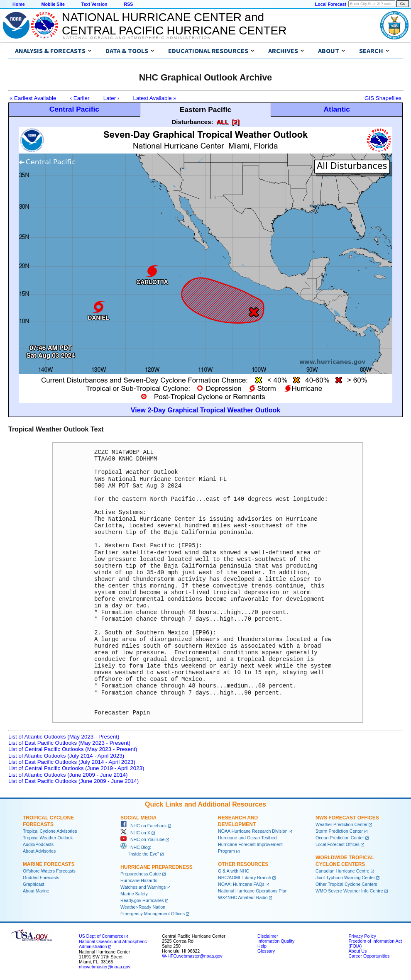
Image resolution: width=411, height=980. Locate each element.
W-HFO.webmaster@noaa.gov (192, 956)
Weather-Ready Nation (143, 907)
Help (262, 946)
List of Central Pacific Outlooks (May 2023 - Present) (73, 749)
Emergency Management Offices (153, 914)
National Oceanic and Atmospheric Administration (137, 38)
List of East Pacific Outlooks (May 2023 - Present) (69, 743)
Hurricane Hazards (139, 880)
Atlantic (337, 109)
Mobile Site (53, 4)
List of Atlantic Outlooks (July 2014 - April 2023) (66, 756)
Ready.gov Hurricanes (142, 900)
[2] (235, 122)
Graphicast (34, 884)
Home (19, 4)
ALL (222, 122)
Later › (111, 98)
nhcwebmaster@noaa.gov (105, 967)
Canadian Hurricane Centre (342, 871)
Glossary (266, 951)
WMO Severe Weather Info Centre (349, 891)
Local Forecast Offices (338, 844)
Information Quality (276, 941)
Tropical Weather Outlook (48, 838)
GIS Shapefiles (383, 98)
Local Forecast (331, 4)
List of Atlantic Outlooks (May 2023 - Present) (64, 737)
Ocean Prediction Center (340, 838)
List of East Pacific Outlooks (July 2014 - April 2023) (72, 762)
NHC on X (135, 833)
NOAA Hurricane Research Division (253, 831)
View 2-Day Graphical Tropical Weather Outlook (205, 410)
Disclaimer (268, 936)
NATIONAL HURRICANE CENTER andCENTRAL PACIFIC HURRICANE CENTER (174, 24)
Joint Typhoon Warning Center (345, 878)
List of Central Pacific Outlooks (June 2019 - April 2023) (76, 768)
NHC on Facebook (144, 826)
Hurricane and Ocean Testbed (247, 838)
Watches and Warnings (143, 887)
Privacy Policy (362, 936)
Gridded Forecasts (41, 878)
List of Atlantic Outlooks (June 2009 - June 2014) (68, 775)
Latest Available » (155, 98)
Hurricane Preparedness (157, 867)
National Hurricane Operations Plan (253, 891)
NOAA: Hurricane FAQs (241, 884)
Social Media (138, 818)
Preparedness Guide (141, 874)
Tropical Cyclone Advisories (50, 831)
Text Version (94, 4)
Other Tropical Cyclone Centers (346, 884)
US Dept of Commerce (101, 936)
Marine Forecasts (49, 864)
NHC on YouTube (142, 839)
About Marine (36, 891)
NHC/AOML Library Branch (245, 878)
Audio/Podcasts (38, 844)
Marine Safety (134, 894)
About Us (357, 951)
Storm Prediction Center (339, 831)
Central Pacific (74, 109)
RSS (128, 4)
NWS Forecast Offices (347, 818)
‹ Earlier (80, 98)
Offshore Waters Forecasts (49, 871)
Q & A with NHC (234, 871)
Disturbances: (193, 122)
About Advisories (39, 851)
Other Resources (243, 864)
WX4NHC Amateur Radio (243, 897)
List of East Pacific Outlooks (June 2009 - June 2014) (73, 781)
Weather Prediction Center (341, 824)
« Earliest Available (33, 98)
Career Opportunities (369, 956)
